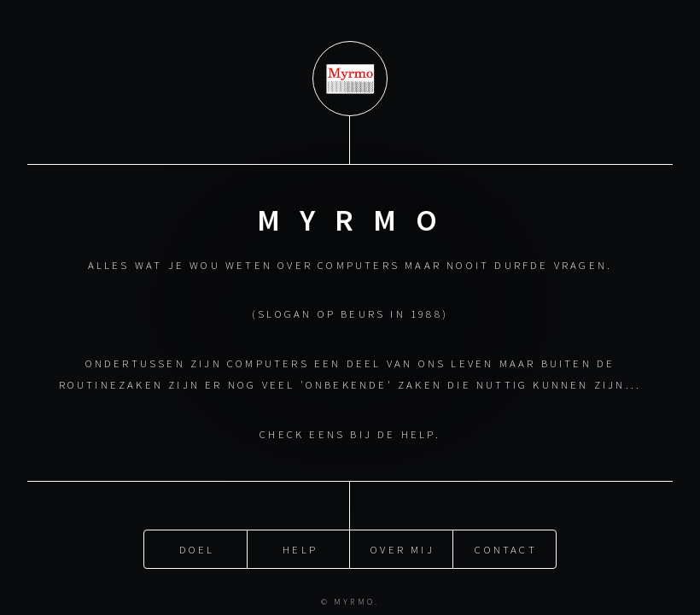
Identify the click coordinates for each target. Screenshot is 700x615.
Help (300, 548)
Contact (505, 548)
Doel (197, 548)
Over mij (402, 548)
